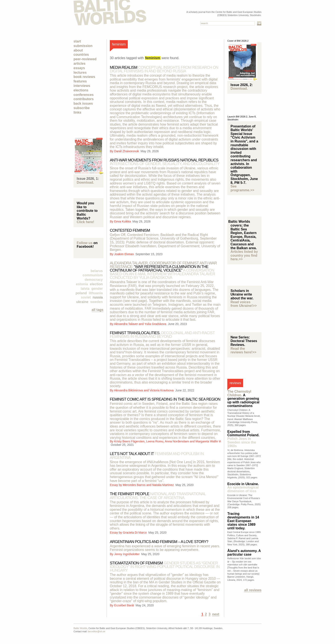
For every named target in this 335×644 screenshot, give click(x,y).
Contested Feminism (130, 230)
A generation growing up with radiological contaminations (243, 399)
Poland (81, 293)
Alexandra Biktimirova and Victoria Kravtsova (144, 390)
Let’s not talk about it (157, 456)
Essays (79, 68)
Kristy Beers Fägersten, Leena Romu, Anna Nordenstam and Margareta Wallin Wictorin (172, 441)
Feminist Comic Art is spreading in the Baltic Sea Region (165, 399)
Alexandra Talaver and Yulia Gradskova (140, 324)
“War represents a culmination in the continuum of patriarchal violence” (163, 270)
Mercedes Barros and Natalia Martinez (149, 485)
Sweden (96, 302)
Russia (98, 297)
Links (77, 112)
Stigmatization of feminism (165, 567)
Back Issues (83, 103)
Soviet (86, 297)
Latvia (85, 289)
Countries (81, 55)
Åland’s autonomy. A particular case (244, 553)
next (216, 614)
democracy (94, 280)
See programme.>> (242, 188)
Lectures (80, 72)
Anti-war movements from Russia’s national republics (165, 162)
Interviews (82, 86)
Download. (85, 182)
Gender (97, 289)
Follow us (85, 243)
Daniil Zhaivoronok (127, 151)
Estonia (82, 284)
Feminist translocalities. (162, 335)
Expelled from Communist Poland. (243, 439)
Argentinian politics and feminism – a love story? (159, 542)
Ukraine (82, 302)
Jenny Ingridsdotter (127, 554)
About (78, 50)
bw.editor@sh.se (97, 631)
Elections (81, 90)
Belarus (97, 271)
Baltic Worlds (80, 628)
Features (80, 81)
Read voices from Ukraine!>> (244, 304)
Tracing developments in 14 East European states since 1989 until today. (243, 521)
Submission (83, 46)
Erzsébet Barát (124, 605)
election (96, 284)
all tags (98, 310)
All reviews (253, 590)
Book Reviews (84, 77)
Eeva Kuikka (123, 221)
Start (77, 41)
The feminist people (158, 496)
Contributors (84, 99)
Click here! (85, 222)
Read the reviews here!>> (243, 351)
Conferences (84, 95)
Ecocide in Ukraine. (243, 488)
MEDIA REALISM (164, 69)
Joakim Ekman (124, 254)
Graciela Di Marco (135, 533)
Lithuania (96, 293)
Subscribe (82, 108)
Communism (93, 275)
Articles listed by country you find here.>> (244, 255)
